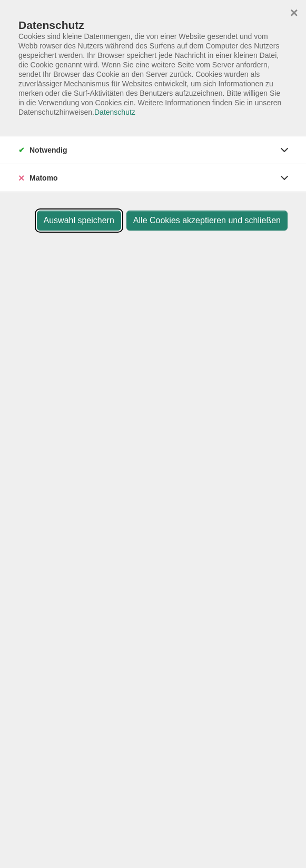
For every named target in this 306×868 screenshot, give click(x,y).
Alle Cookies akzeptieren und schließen (207, 220)
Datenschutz (115, 112)
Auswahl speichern (79, 220)
